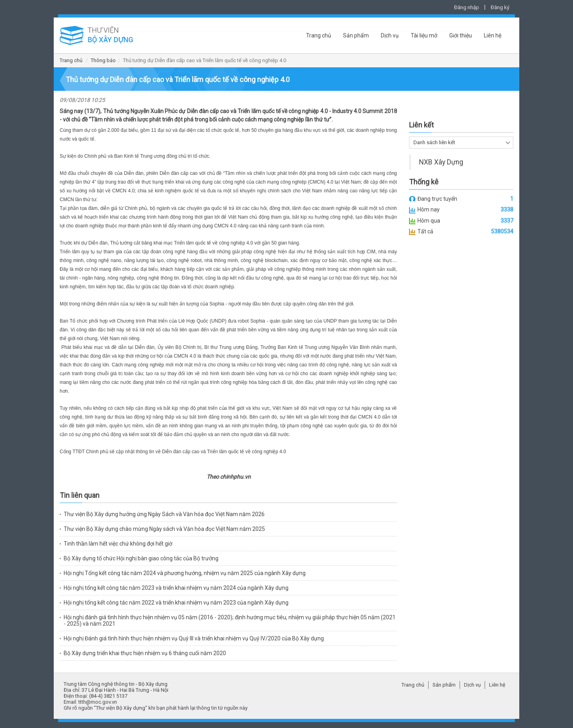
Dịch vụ (390, 35)
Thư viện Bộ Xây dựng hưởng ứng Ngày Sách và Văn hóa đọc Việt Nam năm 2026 (164, 514)
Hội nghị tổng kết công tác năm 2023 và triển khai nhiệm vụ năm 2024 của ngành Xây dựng (176, 588)
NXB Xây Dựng (441, 162)
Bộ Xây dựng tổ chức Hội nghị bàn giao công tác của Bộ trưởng (141, 558)
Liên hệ (493, 35)
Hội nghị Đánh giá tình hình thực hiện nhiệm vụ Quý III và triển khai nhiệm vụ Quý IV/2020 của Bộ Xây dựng (194, 638)
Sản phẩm (356, 35)
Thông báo (103, 60)
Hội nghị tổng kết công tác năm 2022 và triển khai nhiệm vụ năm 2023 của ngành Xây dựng (176, 603)
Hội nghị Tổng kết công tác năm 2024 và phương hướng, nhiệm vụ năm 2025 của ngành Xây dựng (185, 573)
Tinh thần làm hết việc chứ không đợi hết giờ (118, 544)
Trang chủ (319, 35)
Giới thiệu (461, 35)
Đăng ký (500, 7)
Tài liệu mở (424, 35)
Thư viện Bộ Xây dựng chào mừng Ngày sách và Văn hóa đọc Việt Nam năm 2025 (164, 529)
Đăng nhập (467, 7)
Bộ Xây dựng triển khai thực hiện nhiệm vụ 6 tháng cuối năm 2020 (145, 653)
